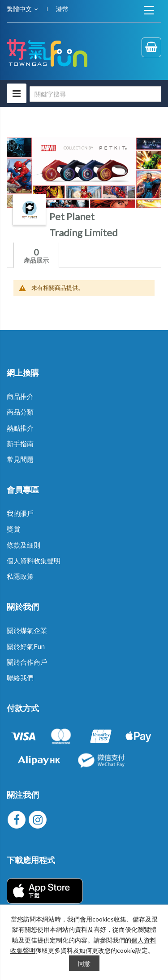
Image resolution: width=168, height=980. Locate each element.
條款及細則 (24, 545)
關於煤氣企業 (27, 630)
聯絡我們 (20, 678)
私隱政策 (20, 576)
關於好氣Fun (26, 646)
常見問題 (20, 459)
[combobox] (95, 94)
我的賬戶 (20, 513)
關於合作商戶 (27, 662)
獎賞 (13, 529)
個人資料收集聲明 (34, 561)
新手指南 (20, 444)
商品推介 (20, 396)
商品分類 (20, 412)
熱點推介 (20, 428)
